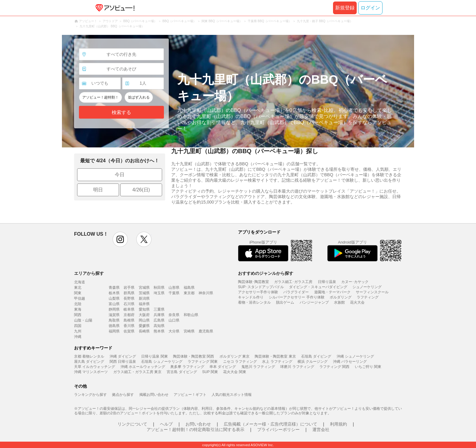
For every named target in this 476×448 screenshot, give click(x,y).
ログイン (370, 8)
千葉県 (174, 293)
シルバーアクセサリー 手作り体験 (296, 297)
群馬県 (129, 293)
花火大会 (357, 302)
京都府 (129, 315)
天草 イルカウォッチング (95, 367)
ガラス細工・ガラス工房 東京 (137, 372)
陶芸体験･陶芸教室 (253, 282)
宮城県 (144, 288)
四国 (78, 326)
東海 (78, 309)
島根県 (129, 320)
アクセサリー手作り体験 (258, 292)
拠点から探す (123, 395)
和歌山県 (191, 315)
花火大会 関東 (235, 372)
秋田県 (159, 288)
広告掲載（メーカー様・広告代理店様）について (270, 424)
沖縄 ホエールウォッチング (143, 367)
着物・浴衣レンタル (254, 302)
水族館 (339, 302)
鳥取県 (114, 320)
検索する (121, 112)
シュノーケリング (367, 287)
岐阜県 (129, 309)
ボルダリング (341, 297)
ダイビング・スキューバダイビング (318, 287)
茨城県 (144, 293)
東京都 (189, 293)
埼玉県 (159, 293)
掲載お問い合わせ (154, 395)
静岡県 (114, 309)
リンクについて (132, 424)
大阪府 (144, 315)
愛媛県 (144, 326)
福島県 (189, 288)
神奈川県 (206, 293)
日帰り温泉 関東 (154, 356)
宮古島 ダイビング (182, 372)
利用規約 (338, 424)
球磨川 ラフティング (297, 367)
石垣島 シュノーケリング (162, 362)
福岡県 (114, 331)
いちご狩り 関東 (368, 367)
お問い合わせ (198, 424)
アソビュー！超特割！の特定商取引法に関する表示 (195, 429)
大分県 (174, 331)
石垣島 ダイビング (316, 356)
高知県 (159, 326)
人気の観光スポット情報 (232, 395)
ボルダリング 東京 (235, 356)
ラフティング (368, 297)
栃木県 (114, 293)
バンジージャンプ (314, 302)
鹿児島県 (206, 331)
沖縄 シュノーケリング (355, 356)
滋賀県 (114, 315)
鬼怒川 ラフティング (258, 367)
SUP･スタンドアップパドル (261, 287)
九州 (78, 331)
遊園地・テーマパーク (332, 292)
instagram (120, 239)
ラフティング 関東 (203, 362)
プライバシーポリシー (278, 429)
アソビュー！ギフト (190, 395)
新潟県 (144, 298)
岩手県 (129, 288)
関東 (78, 293)
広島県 (159, 320)
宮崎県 (189, 331)
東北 (78, 288)
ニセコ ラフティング (240, 362)
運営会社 (321, 429)
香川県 (129, 326)
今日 (120, 175)
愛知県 (144, 309)
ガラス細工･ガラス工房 (293, 282)
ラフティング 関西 (334, 367)
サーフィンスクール (372, 292)
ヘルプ (166, 424)
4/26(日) (141, 190)
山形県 (174, 288)
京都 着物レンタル (89, 356)
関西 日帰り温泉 (123, 362)
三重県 (159, 309)
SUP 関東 (210, 372)
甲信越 (80, 298)
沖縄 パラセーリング (350, 362)
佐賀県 (129, 331)
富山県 (114, 304)
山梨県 (114, 298)
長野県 (129, 298)
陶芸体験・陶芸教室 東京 (275, 356)
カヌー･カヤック (355, 282)
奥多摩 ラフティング (187, 367)
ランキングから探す (90, 395)
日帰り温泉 (327, 282)
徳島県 (114, 326)
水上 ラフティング (277, 362)
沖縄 (78, 337)
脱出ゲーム (285, 302)
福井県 (144, 304)
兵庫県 (159, 315)
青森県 (114, 288)
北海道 (80, 282)
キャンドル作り (251, 297)
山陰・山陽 (83, 320)
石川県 (129, 304)
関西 (78, 315)
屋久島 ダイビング (89, 362)
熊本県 (159, 331)
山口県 (174, 320)
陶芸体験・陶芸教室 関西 (194, 356)
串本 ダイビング (223, 367)
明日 (98, 190)
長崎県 (144, 331)
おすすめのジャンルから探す (266, 273)
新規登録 (345, 8)
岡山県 (144, 320)
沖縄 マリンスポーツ (91, 372)
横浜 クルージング (313, 362)
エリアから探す (89, 273)
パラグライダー (296, 292)
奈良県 (174, 315)
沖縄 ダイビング (123, 356)
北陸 (78, 304)
